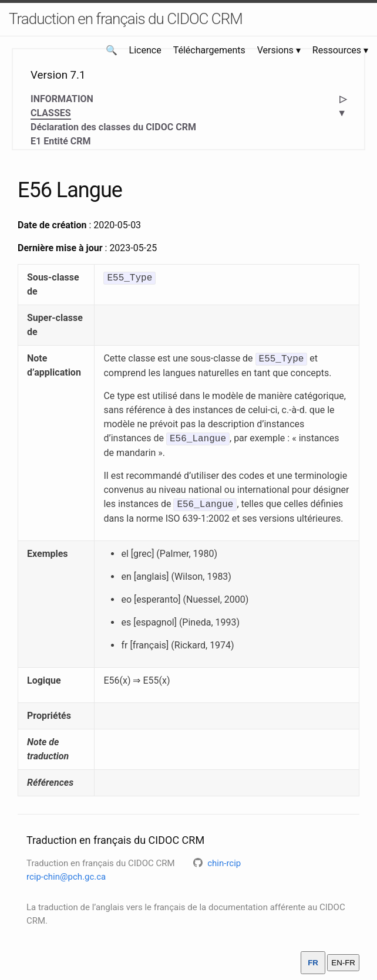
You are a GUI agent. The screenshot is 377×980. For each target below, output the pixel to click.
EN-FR (343, 963)
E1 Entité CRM (61, 141)
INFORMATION (62, 99)
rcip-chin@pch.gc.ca (66, 877)
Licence (145, 50)
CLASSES (51, 114)
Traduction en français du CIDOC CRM (126, 19)
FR (313, 963)
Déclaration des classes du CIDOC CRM (113, 127)
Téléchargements (209, 50)
